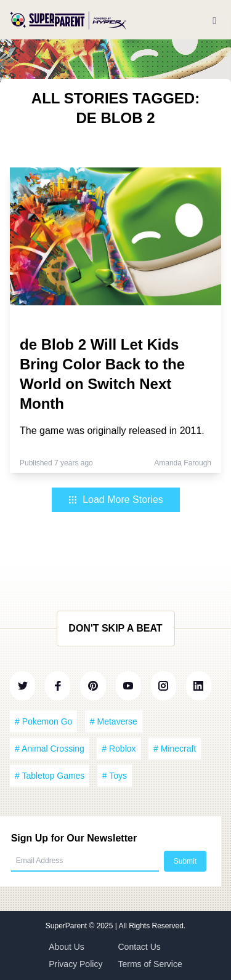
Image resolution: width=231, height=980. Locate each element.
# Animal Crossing (50, 749)
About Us (67, 947)
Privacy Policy (75, 964)
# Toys (115, 776)
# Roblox (119, 749)
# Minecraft (175, 749)
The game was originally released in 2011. (112, 431)
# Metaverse (114, 721)
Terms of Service (150, 964)
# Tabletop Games (50, 776)
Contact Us (140, 947)
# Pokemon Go (43, 721)
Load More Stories (115, 500)
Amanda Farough (183, 463)
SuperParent (67, 926)
